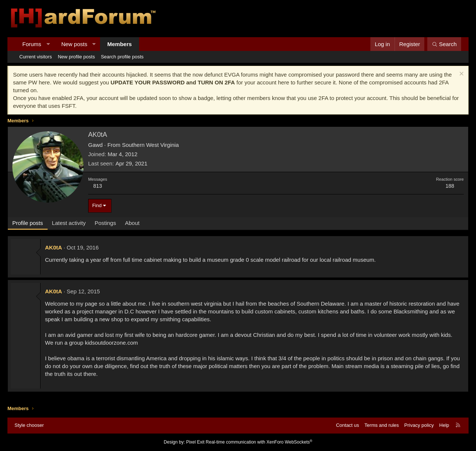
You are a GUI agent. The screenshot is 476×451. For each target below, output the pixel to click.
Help (444, 425)
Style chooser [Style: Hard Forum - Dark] (29, 425)
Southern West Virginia (150, 145)
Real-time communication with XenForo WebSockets (259, 442)
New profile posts (76, 57)
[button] (48, 44)
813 (98, 186)
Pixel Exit (195, 442)
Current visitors (36, 57)
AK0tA (54, 247)
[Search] (444, 44)
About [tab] (132, 223)
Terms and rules (382, 425)
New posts (74, 44)
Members (120, 44)
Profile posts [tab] (28, 223)
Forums (32, 44)
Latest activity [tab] (69, 223)
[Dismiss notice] (461, 75)
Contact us (347, 425)
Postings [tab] (105, 223)
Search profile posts (122, 57)
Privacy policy (419, 425)
